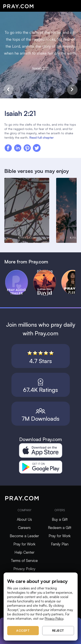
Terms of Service (24, 560)
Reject (58, 630)
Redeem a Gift (60, 528)
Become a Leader (24, 536)
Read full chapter (41, 137)
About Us (24, 519)
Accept (23, 630)
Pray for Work (24, 544)
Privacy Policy (24, 569)
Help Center (24, 552)
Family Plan (60, 544)
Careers (24, 528)
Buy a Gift (60, 519)
